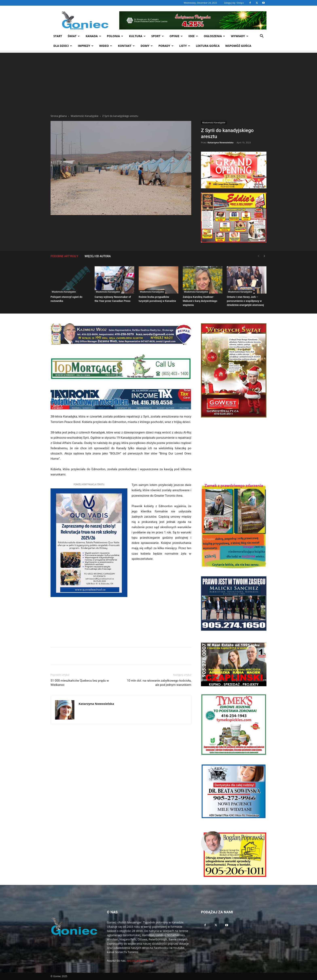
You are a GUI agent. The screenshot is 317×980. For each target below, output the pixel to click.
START (58, 36)
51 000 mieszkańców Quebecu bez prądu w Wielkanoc (80, 683)
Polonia (115, 36)
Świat (74, 36)
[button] (262, 36)
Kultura (137, 36)
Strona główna (59, 116)
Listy (185, 46)
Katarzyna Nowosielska (220, 142)
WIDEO (106, 46)
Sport (158, 36)
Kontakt (126, 46)
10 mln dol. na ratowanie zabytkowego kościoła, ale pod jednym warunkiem (159, 683)
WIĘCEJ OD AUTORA (98, 256)
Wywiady (239, 36)
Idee (193, 36)
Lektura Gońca (208, 46)
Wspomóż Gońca (238, 46)
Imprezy (86, 46)
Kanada (93, 36)
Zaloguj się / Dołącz (234, 3)
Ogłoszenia (215, 36)
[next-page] (264, 256)
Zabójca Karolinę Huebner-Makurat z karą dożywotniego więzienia (200, 301)
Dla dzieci (63, 46)
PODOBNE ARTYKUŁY (64, 256)
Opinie (176, 36)
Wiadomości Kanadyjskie (85, 116)
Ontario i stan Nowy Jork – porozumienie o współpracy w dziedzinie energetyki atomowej (245, 301)
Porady (166, 46)
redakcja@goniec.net (141, 961)
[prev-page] (258, 256)
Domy (146, 46)
